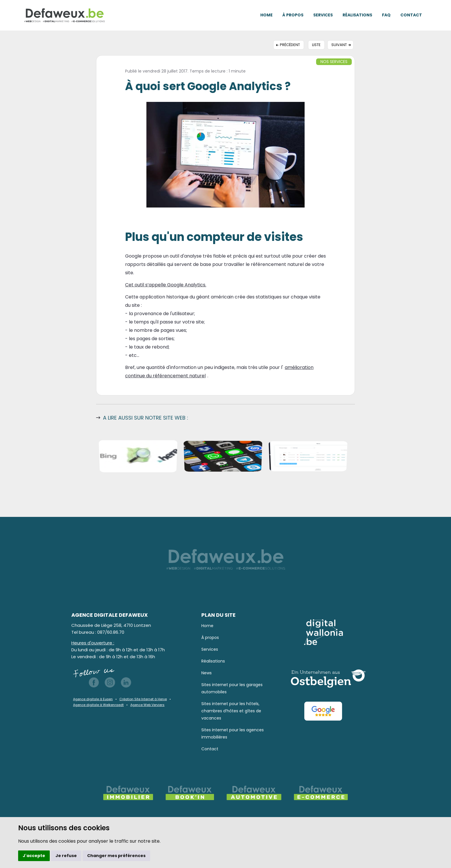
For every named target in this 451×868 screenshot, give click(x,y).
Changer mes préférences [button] (116, 856)
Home (266, 15)
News (207, 673)
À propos (293, 15)
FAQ (386, 15)
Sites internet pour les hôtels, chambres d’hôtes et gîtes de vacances (231, 711)
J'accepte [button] (34, 856)
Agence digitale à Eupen (93, 699)
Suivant (339, 45)
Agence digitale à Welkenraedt (98, 705)
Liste (316, 45)
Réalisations (357, 15)
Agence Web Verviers (147, 705)
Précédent (290, 45)
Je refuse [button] (66, 856)
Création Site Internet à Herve (143, 699)
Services (323, 15)
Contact (411, 15)
